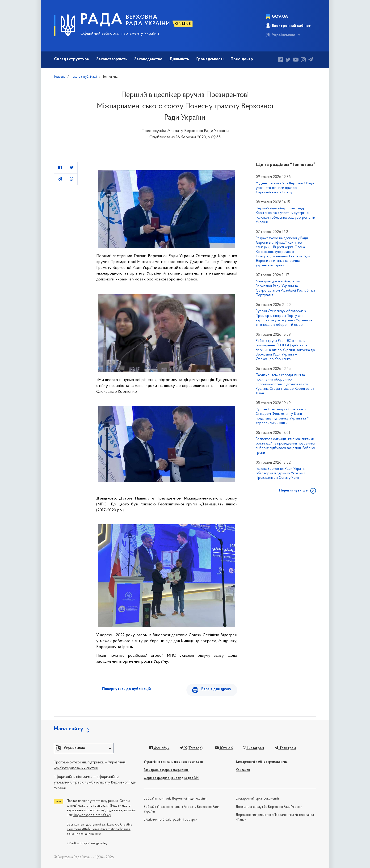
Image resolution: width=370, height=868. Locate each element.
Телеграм (285, 748)
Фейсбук (159, 748)
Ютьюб (224, 748)
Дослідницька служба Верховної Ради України (269, 807)
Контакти (243, 770)
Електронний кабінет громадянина (262, 762)
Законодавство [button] (148, 59)
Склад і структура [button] (71, 59)
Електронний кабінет (288, 26)
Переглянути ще (293, 491)
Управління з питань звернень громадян (173, 762)
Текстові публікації (84, 77)
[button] (84, 748)
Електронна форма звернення (166, 770)
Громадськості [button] (210, 59)
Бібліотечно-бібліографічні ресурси (171, 820)
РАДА (102, 20)
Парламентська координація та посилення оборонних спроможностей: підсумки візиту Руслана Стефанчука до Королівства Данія (285, 384)
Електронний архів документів (258, 799)
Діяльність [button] (179, 59)
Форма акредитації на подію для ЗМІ (172, 778)
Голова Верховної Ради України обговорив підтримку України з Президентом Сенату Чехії (281, 473)
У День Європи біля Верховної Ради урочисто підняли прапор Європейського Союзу (285, 188)
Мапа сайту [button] (69, 729)
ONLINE (183, 24)
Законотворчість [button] (112, 59)
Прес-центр (242, 59)
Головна (60, 77)
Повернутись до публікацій (126, 689)
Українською (281, 35)
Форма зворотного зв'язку (92, 815)
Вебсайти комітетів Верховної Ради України (175, 799)
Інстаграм (253, 748)
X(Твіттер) (191, 748)
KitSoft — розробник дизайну (87, 844)
